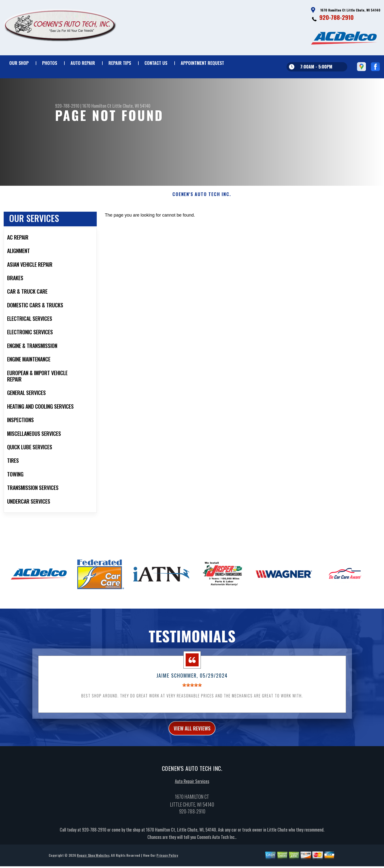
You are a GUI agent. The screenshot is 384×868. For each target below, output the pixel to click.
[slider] (192, 691)
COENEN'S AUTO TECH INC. (202, 200)
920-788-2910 (336, 17)
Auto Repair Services (192, 789)
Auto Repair (83, 63)
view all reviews (192, 735)
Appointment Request (202, 63)
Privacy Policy (167, 863)
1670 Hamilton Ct (97, 106)
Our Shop (19, 63)
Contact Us (156, 63)
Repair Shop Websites (93, 863)
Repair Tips (120, 63)
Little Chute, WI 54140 (131, 106)
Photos (50, 63)
